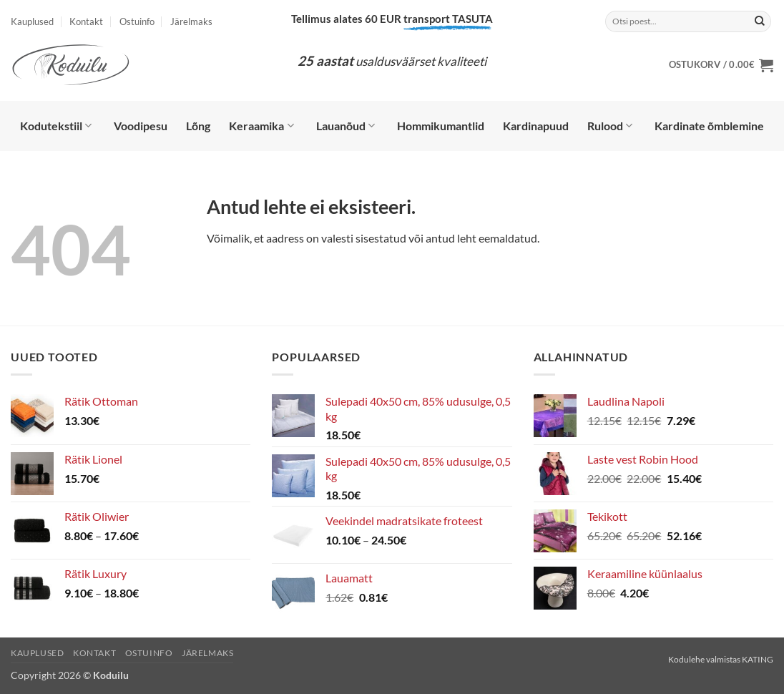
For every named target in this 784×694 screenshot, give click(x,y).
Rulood (610, 126)
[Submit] (760, 21)
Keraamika (261, 126)
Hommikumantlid (441, 126)
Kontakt (86, 21)
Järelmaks (191, 21)
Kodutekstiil (56, 126)
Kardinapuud (536, 126)
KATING (758, 659)
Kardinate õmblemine (709, 126)
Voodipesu (141, 126)
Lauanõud (346, 126)
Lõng (198, 126)
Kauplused (32, 21)
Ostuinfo (137, 21)
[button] (721, 65)
